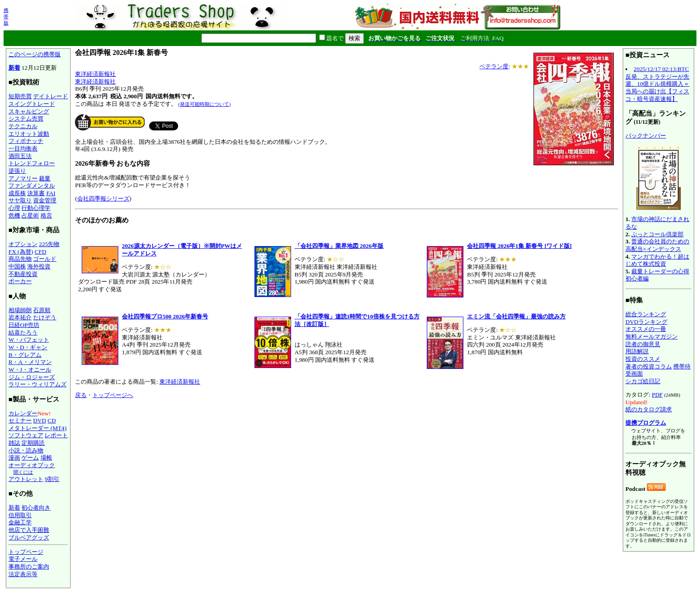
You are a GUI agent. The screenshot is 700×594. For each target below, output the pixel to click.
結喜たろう (23, 333)
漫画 (14, 458)
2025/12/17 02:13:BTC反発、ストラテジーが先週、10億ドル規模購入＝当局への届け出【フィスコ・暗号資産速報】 (657, 84)
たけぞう (45, 317)
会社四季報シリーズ (103, 199)
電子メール (23, 559)
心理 (14, 208)
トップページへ (113, 395)
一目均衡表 (23, 148)
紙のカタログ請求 (649, 409)
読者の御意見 (643, 344)
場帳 (46, 458)
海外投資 (39, 266)
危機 (14, 215)
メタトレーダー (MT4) (37, 428)
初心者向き (36, 508)
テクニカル (23, 126)
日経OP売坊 (24, 325)
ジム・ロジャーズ (32, 377)
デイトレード (50, 96)
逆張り (17, 171)
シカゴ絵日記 (643, 381)
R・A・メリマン (30, 362)
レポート (56, 435)
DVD (40, 420)
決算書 (36, 193)
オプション (23, 244)
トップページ (26, 552)
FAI (51, 193)
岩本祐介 (20, 317)
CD (52, 420)
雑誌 (14, 443)
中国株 (17, 266)
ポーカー (20, 281)
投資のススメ (643, 359)
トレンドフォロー (32, 163)
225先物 (49, 244)
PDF (657, 395)
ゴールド (45, 259)
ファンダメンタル (32, 186)
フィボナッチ (26, 141)
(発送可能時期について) (204, 104)
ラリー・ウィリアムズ (37, 384)
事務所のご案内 (29, 567)
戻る (81, 395)
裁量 (45, 178)
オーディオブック (32, 465)
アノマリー (23, 178)
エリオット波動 (29, 134)
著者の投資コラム (649, 366)
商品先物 (20, 259)
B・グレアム (25, 355)
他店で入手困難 (29, 530)
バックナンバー (646, 136)
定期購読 (33, 443)
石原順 (42, 310)
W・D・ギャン (28, 347)
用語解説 (637, 351)
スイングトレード (32, 104)
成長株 (17, 193)
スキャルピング (29, 111)
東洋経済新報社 (95, 74)
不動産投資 (23, 274)
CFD (41, 252)
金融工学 (20, 522)
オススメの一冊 (646, 329)
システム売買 (26, 119)
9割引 (52, 479)
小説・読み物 (26, 450)
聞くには (23, 472)
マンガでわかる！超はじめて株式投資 (657, 260)
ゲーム (30, 458)
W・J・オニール (30, 370)
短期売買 (20, 96)
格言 (46, 215)
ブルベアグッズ (29, 538)
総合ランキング (646, 314)
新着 (14, 68)
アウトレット (26, 479)
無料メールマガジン (652, 337)
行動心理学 (36, 208)
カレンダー (23, 413)
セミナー (20, 420)
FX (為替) (21, 252)
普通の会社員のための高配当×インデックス (657, 245)
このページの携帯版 (35, 54)
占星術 (30, 215)
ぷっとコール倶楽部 (657, 234)
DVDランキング (646, 322)
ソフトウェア (26, 435)
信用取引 (20, 515)
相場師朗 (20, 310)
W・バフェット (29, 340)
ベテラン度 (494, 66)
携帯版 (6, 17)
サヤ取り (20, 200)
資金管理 (45, 200)
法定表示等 (23, 574)
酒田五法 (20, 156)
